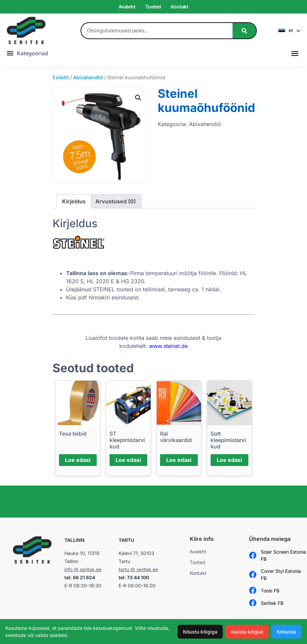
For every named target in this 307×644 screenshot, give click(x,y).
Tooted (153, 7)
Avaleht (127, 7)
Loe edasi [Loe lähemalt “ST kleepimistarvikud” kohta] (128, 460)
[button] (295, 53)
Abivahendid (88, 78)
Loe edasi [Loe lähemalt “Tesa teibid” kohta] (78, 460)
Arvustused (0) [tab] (116, 201)
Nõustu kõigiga (200, 632)
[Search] (244, 31)
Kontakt (180, 7)
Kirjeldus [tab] (74, 201)
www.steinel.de (168, 346)
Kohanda (286, 632)
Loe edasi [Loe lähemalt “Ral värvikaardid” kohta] (179, 460)
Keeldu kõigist (247, 632)
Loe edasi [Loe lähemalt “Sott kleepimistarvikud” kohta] (229, 460)
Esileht (61, 78)
